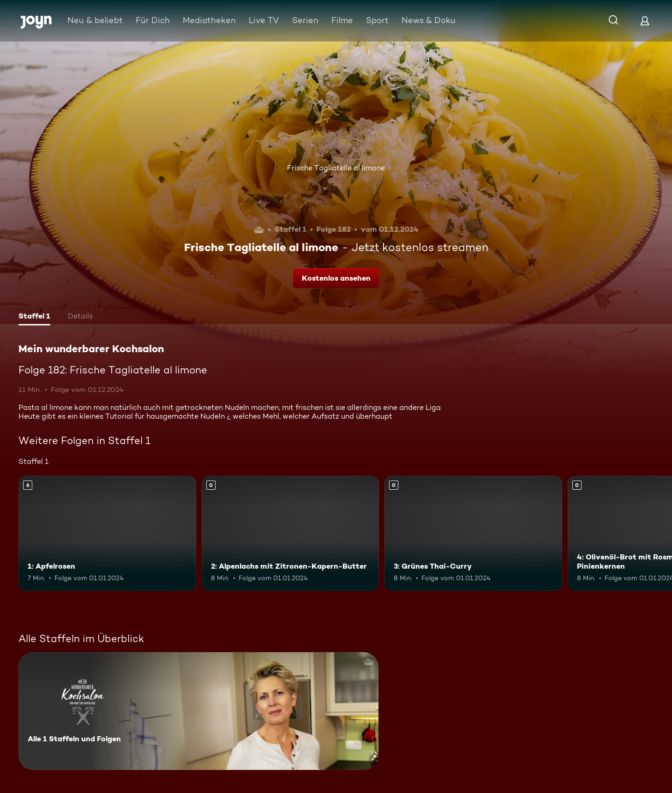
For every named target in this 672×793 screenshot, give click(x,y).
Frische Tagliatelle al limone (336, 168)
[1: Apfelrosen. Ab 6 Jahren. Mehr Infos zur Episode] (107, 534)
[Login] (645, 21)
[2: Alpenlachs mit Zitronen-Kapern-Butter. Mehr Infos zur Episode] (291, 534)
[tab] (34, 317)
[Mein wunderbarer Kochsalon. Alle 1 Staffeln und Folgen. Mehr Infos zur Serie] (198, 711)
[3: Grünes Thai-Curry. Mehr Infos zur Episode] (473, 534)
